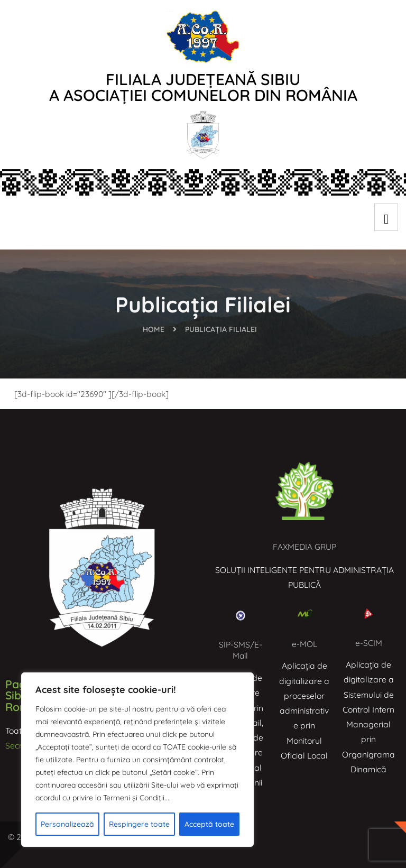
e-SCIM (369, 643)
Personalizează (67, 824)
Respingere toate (139, 824)
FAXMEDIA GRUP (305, 547)
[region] (137, 760)
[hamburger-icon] (386, 217)
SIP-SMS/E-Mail (241, 650)
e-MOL (304, 644)
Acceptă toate (209, 824)
